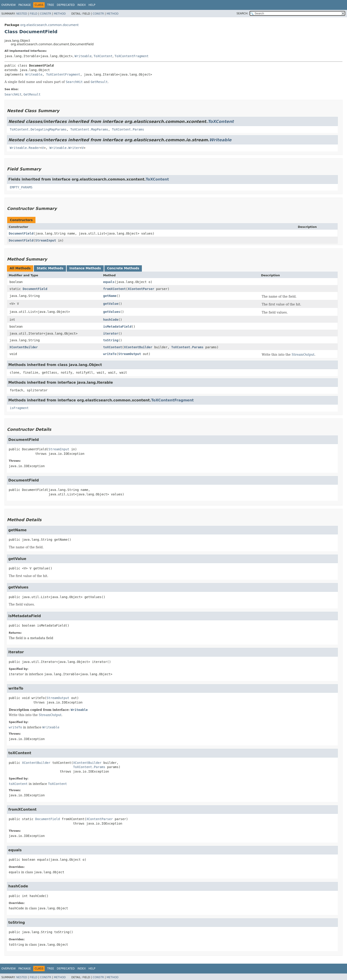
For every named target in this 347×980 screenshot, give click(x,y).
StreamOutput (130, 354)
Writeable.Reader (25, 148)
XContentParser (141, 289)
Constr (46, 14)
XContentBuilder (24, 347)
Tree (51, 5)
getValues (112, 312)
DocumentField (21, 233)
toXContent (113, 347)
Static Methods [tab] (50, 268)
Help (92, 5)
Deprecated (66, 5)
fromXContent (115, 289)
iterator (111, 333)
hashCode (111, 320)
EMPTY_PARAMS (21, 187)
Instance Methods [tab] (85, 268)
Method (60, 14)
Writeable (83, 56)
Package (25, 5)
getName (110, 296)
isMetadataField (117, 327)
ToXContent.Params (128, 129)
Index (82, 5)
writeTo (110, 354)
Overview (9, 5)
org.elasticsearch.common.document (49, 25)
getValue (111, 304)
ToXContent (103, 56)
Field (33, 14)
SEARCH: (243, 13)
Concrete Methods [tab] (123, 268)
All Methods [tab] (20, 268)
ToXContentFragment (132, 56)
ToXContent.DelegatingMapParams (38, 129)
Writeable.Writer (65, 148)
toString (111, 340)
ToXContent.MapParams (89, 129)
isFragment (19, 408)
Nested (22, 14)
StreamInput (46, 240)
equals (109, 282)
